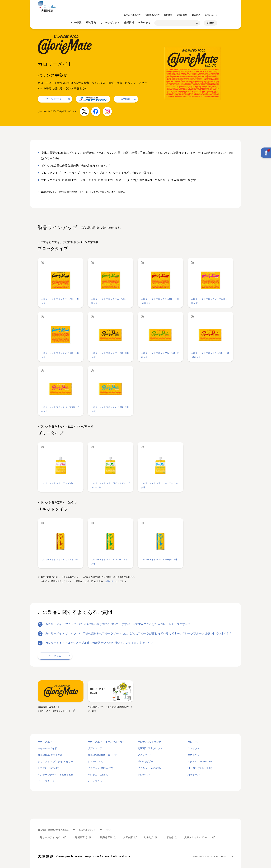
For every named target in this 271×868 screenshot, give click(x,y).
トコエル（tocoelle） (49, 768)
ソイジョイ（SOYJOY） (101, 768)
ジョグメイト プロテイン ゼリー (55, 761)
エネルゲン (194, 755)
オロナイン (144, 775)
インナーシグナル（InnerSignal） (56, 775)
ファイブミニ (195, 748)
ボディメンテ (95, 748)
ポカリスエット (46, 742)
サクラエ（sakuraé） (99, 775)
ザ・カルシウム (96, 761)
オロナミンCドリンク (149, 742)
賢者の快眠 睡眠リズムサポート (105, 755)
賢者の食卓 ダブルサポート (53, 755)
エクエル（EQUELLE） (200, 761)
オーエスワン (95, 781)
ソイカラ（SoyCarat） (150, 768)
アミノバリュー (146, 755)
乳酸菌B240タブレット (150, 748)
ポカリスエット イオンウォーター (106, 742)
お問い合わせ (111, 581)
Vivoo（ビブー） (147, 761)
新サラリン (194, 775)
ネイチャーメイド (47, 748)
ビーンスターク (46, 781)
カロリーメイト (196, 742)
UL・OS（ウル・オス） (200, 768)
